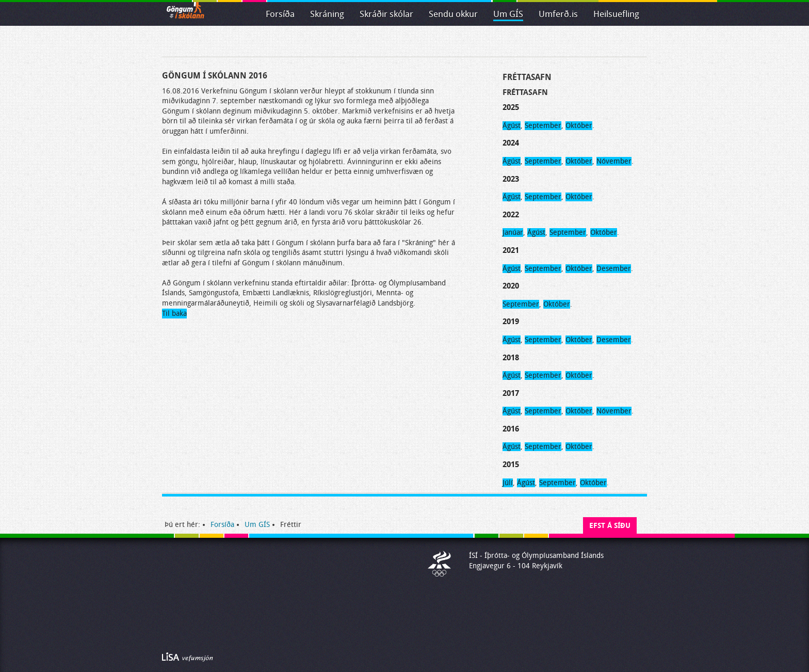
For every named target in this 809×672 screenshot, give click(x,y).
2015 (511, 465)
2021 (511, 250)
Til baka (174, 314)
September (543, 126)
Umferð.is (558, 14)
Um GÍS (508, 14)
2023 (511, 179)
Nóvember (614, 161)
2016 (511, 429)
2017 (511, 393)
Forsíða (280, 14)
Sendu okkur (453, 14)
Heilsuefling (616, 14)
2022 (511, 215)
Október (579, 126)
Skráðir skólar (386, 14)
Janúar (513, 233)
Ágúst (512, 126)
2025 (511, 107)
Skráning (327, 14)
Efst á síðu (610, 526)
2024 (511, 143)
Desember (614, 269)
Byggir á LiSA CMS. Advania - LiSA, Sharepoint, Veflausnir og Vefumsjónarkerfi (188, 657)
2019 (511, 322)
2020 (511, 286)
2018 (511, 358)
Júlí (508, 483)
